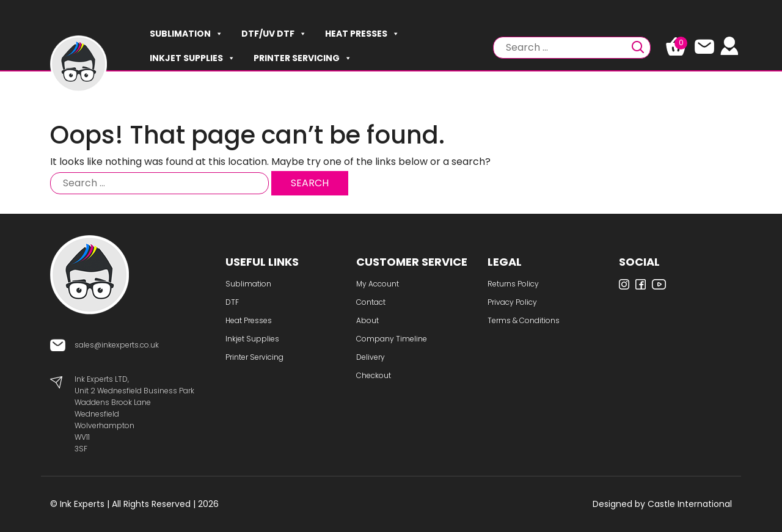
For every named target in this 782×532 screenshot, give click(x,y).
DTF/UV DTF (274, 34)
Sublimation (186, 34)
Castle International (690, 504)
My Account (378, 284)
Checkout (374, 375)
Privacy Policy (512, 302)
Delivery (371, 357)
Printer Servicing (303, 58)
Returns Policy (513, 284)
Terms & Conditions (524, 320)
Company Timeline (392, 339)
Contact (371, 302)
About (367, 320)
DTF (232, 302)
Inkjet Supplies (192, 58)
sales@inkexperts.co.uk (117, 345)
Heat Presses (362, 34)
